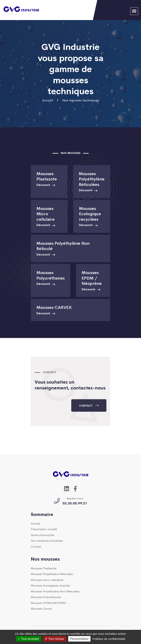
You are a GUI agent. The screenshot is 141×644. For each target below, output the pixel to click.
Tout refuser (55, 639)
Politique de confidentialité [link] (109, 639)
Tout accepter (28, 639)
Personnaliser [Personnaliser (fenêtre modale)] (79, 639)
